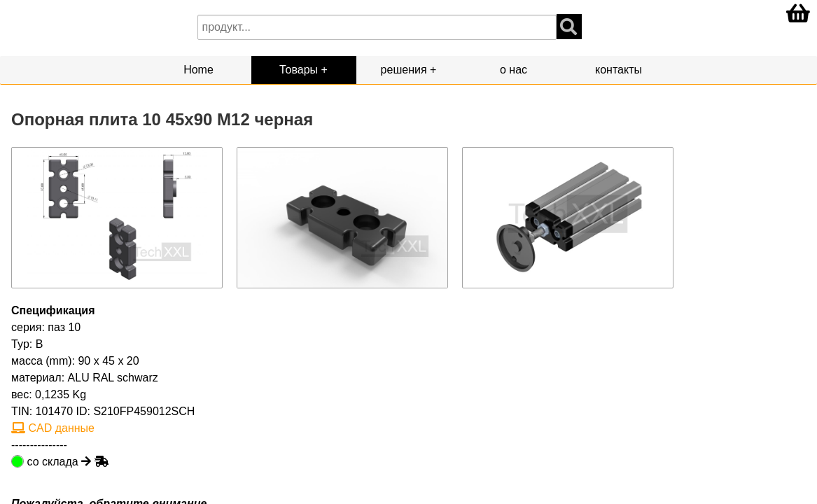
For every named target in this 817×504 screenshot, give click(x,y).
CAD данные (53, 428)
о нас (514, 70)
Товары (299, 70)
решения (404, 70)
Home (198, 70)
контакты (619, 70)
